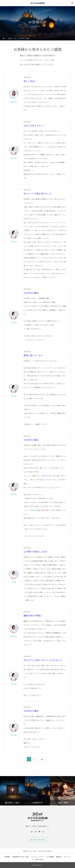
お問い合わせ (39, 859)
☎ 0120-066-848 (38, 840)
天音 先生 (14, 158)
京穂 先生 (14, 636)
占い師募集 (50, 857)
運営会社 (59, 857)
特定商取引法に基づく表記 (21, 857)
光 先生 (14, 582)
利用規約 (7, 857)
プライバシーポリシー (38, 857)
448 (42, 759)
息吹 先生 (14, 102)
